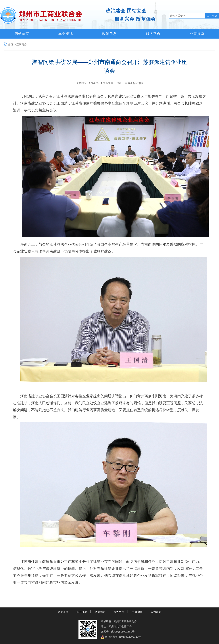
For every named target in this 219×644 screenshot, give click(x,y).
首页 (11, 44)
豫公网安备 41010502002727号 (123, 637)
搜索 (215, 16)
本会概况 (66, 34)
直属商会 (22, 44)
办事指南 (197, 34)
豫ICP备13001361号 (123, 632)
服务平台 (153, 34)
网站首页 (22, 34)
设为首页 (156, 612)
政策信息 (109, 34)
